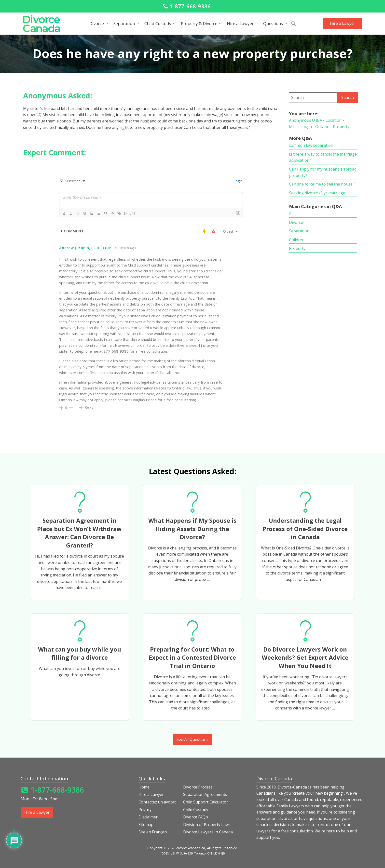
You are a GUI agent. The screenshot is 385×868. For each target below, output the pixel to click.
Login (237, 181)
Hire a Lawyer (243, 23)
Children (297, 240)
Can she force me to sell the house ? (322, 184)
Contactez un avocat (157, 802)
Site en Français (153, 832)
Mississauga (300, 127)
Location (334, 120)
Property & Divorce (201, 23)
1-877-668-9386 (190, 6)
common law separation (311, 145)
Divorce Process (198, 787)
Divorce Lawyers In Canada (208, 832)
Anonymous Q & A (306, 120)
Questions (275, 23)
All (291, 214)
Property (341, 127)
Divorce (99, 23)
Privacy (145, 810)
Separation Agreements (205, 794)
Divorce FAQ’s (196, 817)
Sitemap (146, 825)
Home (144, 787)
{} (125, 213)
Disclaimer (148, 817)
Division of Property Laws (207, 825)
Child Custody (160, 23)
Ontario (322, 127)
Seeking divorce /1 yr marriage (317, 193)
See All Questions (192, 739)
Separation (126, 23)
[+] (132, 213)
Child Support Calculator (206, 802)
